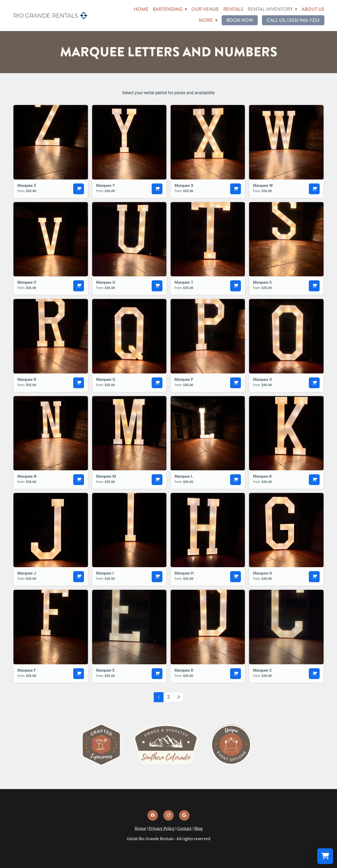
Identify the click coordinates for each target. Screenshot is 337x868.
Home (141, 9)
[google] (184, 815)
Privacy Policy (162, 828)
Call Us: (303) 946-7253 (293, 20)
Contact (184, 828)
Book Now (240, 20)
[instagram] (168, 815)
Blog (198, 828)
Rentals (233, 9)
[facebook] (153, 815)
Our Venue (205, 9)
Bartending (170, 9)
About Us (313, 9)
